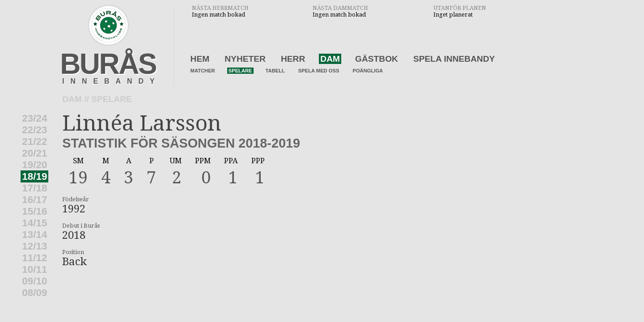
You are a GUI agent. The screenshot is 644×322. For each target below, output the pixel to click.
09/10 (34, 281)
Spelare (240, 71)
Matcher (203, 71)
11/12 (34, 258)
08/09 (34, 293)
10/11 (34, 269)
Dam (330, 59)
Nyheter (245, 59)
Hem (200, 59)
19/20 (34, 165)
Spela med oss (319, 71)
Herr (293, 59)
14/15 (34, 223)
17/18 (34, 188)
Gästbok (377, 59)
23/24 (34, 118)
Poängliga (368, 71)
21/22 (34, 142)
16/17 (34, 200)
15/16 (34, 211)
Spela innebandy (454, 59)
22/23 (34, 130)
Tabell (275, 71)
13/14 (34, 235)
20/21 (34, 153)
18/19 (34, 176)
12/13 (34, 246)
